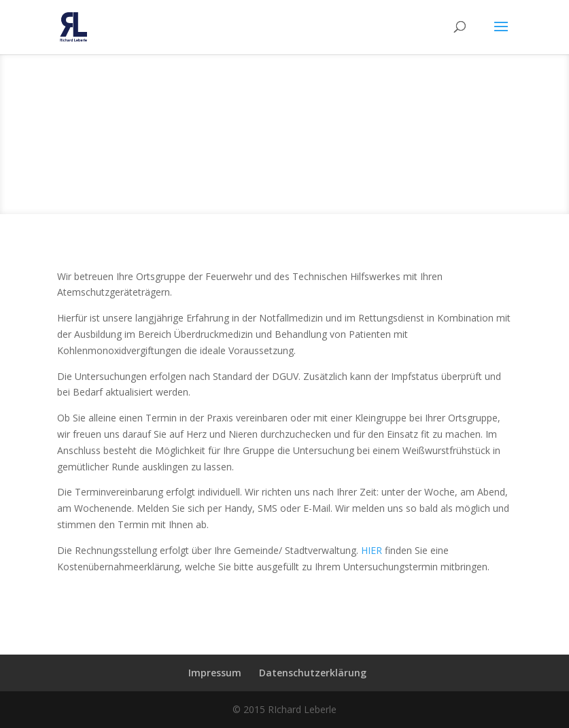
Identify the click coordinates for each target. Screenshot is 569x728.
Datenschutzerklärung (313, 673)
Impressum (215, 673)
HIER (373, 550)
